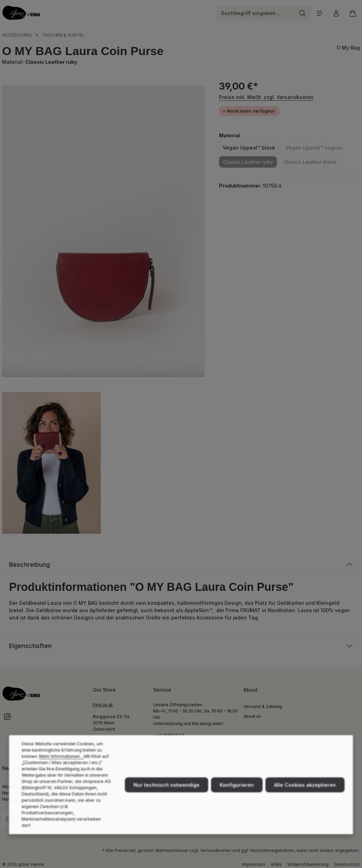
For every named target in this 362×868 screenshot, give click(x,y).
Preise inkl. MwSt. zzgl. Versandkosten (266, 97)
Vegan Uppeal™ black (249, 148)
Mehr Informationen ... (62, 767)
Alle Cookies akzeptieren (305, 796)
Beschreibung (29, 565)
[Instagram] (7, 719)
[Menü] (320, 13)
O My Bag (348, 48)
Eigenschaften (30, 646)
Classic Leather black (312, 163)
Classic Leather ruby (250, 163)
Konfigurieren (237, 796)
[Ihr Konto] (336, 13)
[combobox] (256, 13)
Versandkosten (216, 850)
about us (252, 716)
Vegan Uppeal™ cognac (316, 149)
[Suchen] (303, 13)
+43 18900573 (169, 735)
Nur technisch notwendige (167, 796)
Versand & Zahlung (263, 706)
